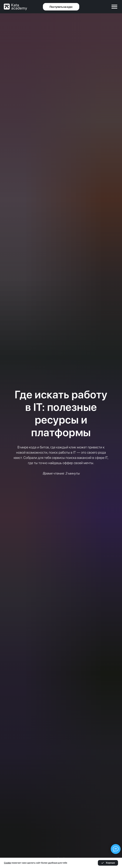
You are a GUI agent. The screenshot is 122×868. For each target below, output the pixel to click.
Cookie (7, 863)
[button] (61, 7)
